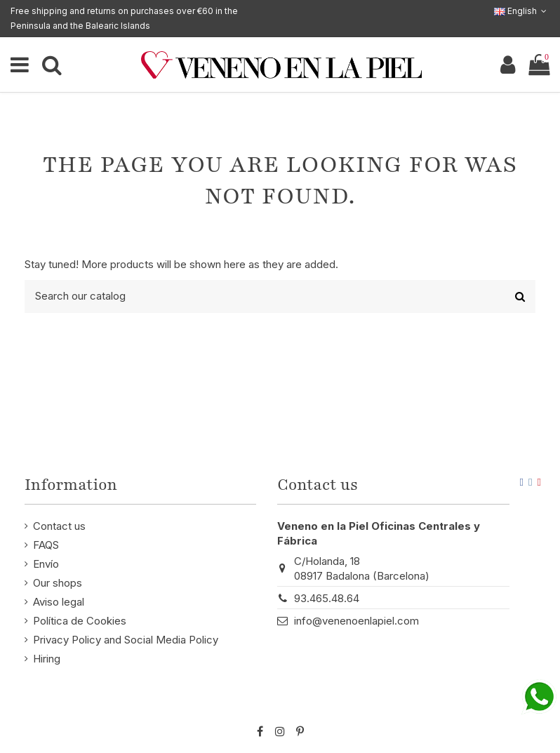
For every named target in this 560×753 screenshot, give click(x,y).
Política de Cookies (80, 621)
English (522, 11)
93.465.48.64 (327, 598)
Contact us (59, 526)
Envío (46, 564)
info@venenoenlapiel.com (356, 621)
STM (510, 708)
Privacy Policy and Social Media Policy (126, 640)
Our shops (58, 583)
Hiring (47, 659)
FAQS (46, 545)
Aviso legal (59, 602)
